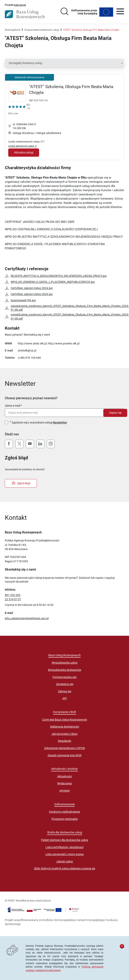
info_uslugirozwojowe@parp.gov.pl (27, 618)
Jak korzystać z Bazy (64, 734)
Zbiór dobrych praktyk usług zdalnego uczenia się (64, 868)
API (65, 698)
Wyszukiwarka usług (65, 663)
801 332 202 (13, 595)
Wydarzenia (64, 783)
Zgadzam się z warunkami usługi (39, 422)
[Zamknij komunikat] (122, 946)
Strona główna (13, 30)
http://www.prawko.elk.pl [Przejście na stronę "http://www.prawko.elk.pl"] (64, 343)
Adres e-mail (12, 406)
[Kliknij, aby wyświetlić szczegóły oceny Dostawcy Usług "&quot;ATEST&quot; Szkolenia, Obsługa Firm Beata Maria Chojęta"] (19, 110)
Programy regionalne (65, 819)
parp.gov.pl (20, 5)
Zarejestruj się (65, 684)
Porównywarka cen (65, 677)
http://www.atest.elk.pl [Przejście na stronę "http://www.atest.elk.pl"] (32, 343)
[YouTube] (30, 444)
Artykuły (65, 791)
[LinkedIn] (40, 444)
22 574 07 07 (13, 599)
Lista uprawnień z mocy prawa (65, 854)
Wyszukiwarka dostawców (65, 670)
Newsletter (60, 422)
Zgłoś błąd (21, 483)
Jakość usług (64, 861)
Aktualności (64, 776)
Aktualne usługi (24, 152)
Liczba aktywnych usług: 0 (22, 146)
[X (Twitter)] (19, 444)
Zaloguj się (65, 691)
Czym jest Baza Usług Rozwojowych (65, 720)
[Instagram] (51, 444)
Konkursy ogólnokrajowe (65, 812)
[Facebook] (9, 444)
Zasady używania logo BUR (64, 755)
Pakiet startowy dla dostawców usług (65, 840)
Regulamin (65, 741)
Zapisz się (115, 413)
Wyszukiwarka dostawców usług (42, 30)
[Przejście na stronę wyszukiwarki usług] (64, 12)
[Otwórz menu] (120, 12)
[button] (64, 63)
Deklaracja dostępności (65, 727)
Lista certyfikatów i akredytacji (64, 847)
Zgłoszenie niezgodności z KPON (64, 748)
